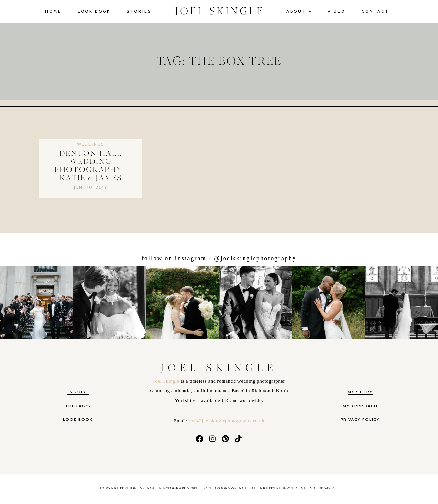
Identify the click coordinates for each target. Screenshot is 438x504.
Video (337, 11)
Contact (375, 11)
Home (53, 11)
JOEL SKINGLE (220, 11)
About (299, 11)
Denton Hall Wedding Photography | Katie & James (91, 166)
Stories (139, 11)
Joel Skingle (167, 381)
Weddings (91, 144)
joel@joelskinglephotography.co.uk (227, 421)
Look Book (94, 11)
